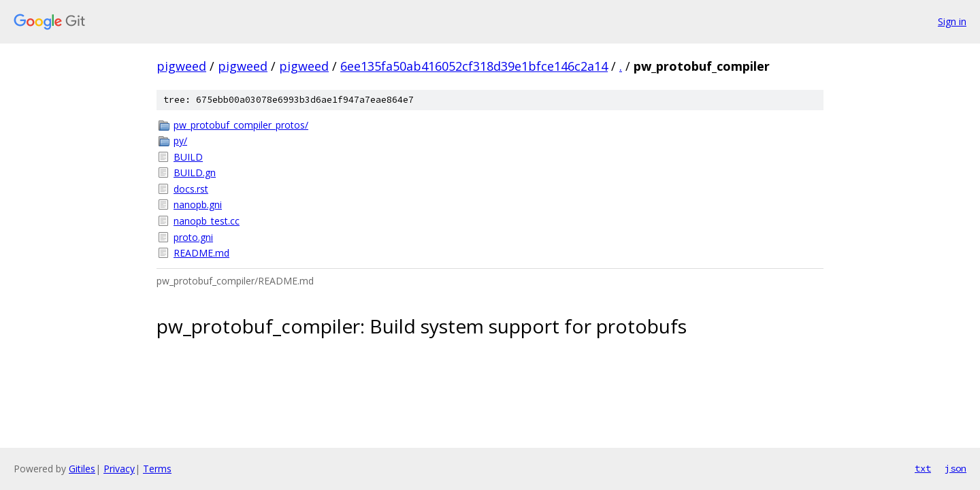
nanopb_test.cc (207, 221)
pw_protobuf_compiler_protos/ (241, 125)
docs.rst (191, 189)
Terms (157, 469)
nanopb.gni (198, 205)
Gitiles (82, 469)
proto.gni (193, 237)
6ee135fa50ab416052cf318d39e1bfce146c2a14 (474, 66)
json (955, 468)
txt (923, 468)
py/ (180, 141)
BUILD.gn (195, 173)
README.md (201, 253)
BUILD (188, 157)
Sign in (952, 21)
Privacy (119, 469)
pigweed (181, 66)
